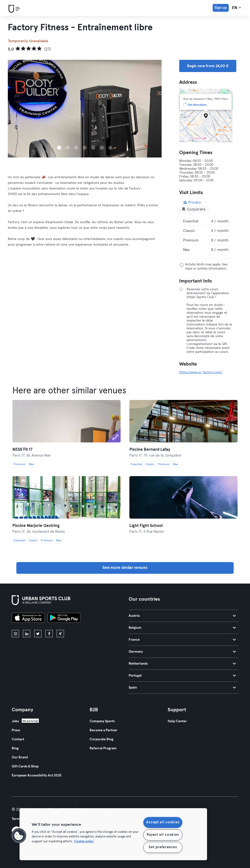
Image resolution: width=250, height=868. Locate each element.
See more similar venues (125, 568)
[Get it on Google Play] (64, 618)
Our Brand (20, 757)
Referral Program (103, 748)
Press (16, 730)
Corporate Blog (101, 739)
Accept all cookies (163, 822)
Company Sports (102, 721)
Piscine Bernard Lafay (150, 450)
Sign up (221, 8)
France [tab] (182, 640)
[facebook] (49, 634)
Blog (15, 748)
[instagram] (15, 634)
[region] (113, 834)
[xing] (60, 634)
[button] (19, 836)
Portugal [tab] (182, 676)
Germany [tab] (182, 652)
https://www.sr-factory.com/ (201, 372)
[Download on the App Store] (28, 618)
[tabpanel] (206, 236)
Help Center (177, 721)
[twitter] (38, 634)
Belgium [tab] (182, 628)
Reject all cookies (163, 835)
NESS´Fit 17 (22, 450)
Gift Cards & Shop (25, 766)
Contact (18, 739)
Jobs (15, 721)
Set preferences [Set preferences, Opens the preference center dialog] (163, 847)
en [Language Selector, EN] (237, 8)
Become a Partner (104, 730)
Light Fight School (146, 526)
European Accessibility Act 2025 (36, 775)
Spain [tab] (182, 688)
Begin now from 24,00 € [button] (208, 66)
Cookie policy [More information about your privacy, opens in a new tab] (84, 841)
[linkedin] (27, 634)
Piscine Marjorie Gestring (36, 526)
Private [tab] (192, 202)
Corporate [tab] (194, 209)
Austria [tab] (182, 616)
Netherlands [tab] (182, 664)
